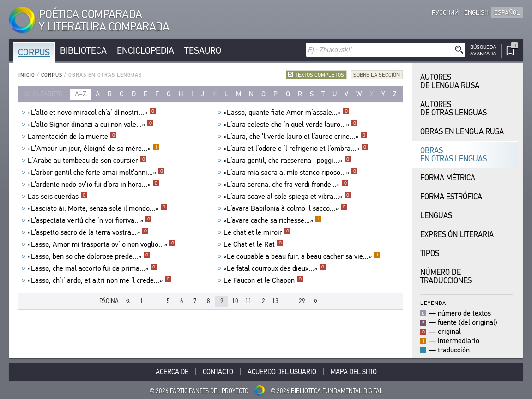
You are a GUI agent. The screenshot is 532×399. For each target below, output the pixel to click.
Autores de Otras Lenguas (453, 109)
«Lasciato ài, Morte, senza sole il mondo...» (97, 208)
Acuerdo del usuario (282, 372)
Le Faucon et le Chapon (263, 280)
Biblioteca (83, 51)
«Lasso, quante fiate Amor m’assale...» (287, 113)
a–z (81, 94)
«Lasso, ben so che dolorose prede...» (89, 256)
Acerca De (172, 372)
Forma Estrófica (451, 197)
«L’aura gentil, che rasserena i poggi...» (287, 161)
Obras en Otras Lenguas (453, 155)
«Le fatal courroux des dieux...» (275, 268)
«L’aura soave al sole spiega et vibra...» (287, 197)
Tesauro (203, 51)
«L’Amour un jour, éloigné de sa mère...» (94, 149)
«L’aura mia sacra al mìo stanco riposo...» (291, 173)
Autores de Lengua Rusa (450, 81)
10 (235, 301)
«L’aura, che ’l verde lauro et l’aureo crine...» (295, 137)
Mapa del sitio (354, 372)
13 (275, 301)
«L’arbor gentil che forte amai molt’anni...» (96, 173)
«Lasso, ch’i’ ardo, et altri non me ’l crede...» (100, 280)
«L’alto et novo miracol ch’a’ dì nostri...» (92, 113)
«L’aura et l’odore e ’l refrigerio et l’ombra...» (296, 149)
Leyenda (433, 303)
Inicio (27, 75)
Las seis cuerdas (57, 197)
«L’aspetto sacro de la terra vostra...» (88, 232)
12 (262, 301)
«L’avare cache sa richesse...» (273, 220)
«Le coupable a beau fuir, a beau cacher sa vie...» (302, 256)
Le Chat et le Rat (254, 244)
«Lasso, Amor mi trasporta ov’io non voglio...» (102, 244)
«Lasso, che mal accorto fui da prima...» (92, 268)
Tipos (430, 253)
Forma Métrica (448, 178)
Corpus (34, 52)
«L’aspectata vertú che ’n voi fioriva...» (90, 220)
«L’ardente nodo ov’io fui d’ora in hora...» (94, 185)
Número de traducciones (446, 277)
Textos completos (320, 75)
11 (248, 301)
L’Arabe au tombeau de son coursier (87, 161)
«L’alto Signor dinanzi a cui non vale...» (91, 125)
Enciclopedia (145, 51)
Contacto (218, 372)
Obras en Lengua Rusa (462, 132)
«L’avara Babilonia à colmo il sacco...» (285, 208)
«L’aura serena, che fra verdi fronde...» (286, 185)
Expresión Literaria (457, 235)
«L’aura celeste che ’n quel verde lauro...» (291, 125)
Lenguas (436, 216)
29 (302, 301)
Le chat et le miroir (257, 232)
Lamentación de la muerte (72, 137)
